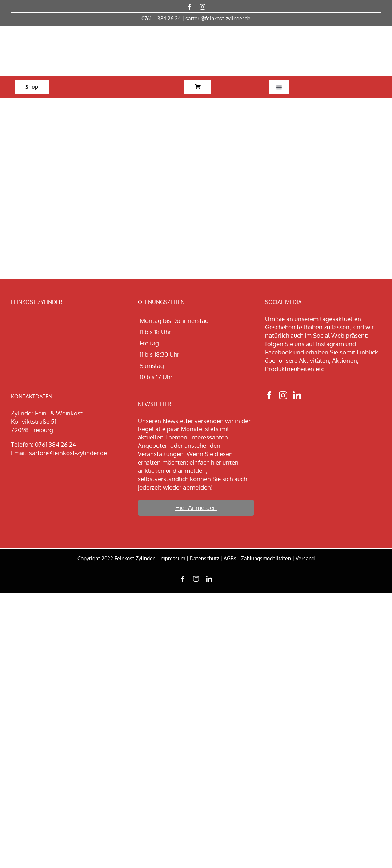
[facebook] (189, 7)
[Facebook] (269, 395)
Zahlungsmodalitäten (266, 558)
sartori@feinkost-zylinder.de (218, 18)
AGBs (230, 558)
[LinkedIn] (297, 395)
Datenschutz (204, 558)
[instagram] (203, 7)
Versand (305, 558)
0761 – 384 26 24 (161, 18)
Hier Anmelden (196, 508)
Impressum (172, 558)
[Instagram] (283, 395)
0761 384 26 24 (55, 444)
